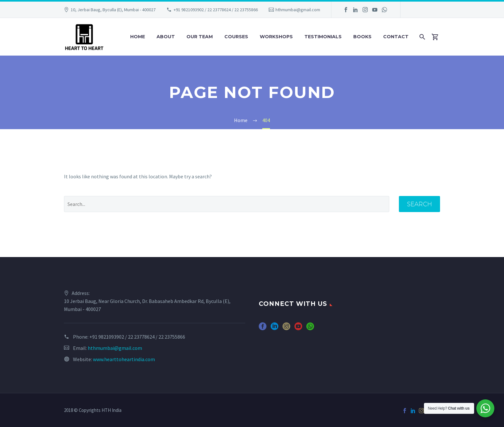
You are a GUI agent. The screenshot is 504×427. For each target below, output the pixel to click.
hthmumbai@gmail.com (298, 10)
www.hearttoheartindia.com (124, 359)
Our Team (200, 37)
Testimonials (323, 37)
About (166, 37)
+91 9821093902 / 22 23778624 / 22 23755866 (216, 10)
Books (362, 37)
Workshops (276, 37)
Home (138, 37)
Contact (396, 37)
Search (419, 204)
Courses (236, 37)
